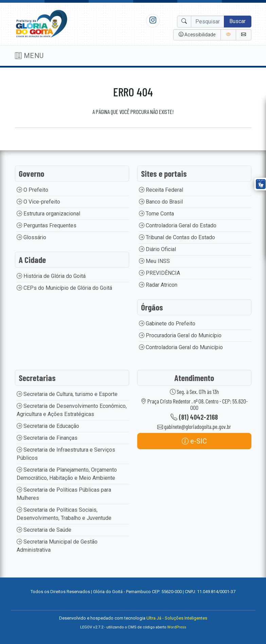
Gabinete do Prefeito (167, 324)
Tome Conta (156, 214)
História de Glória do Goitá (51, 276)
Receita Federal (161, 190)
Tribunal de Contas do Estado (177, 237)
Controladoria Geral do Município (181, 347)
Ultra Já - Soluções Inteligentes (177, 618)
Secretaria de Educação (48, 426)
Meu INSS (154, 261)
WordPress (177, 627)
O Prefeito (32, 190)
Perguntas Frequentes (47, 225)
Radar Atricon (158, 285)
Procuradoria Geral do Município (180, 335)
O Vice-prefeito (38, 202)
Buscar (237, 21)
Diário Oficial (157, 249)
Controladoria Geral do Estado (178, 225)
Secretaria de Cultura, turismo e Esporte (67, 394)
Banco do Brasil (161, 202)
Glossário (31, 237)
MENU (29, 56)
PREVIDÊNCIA (159, 273)
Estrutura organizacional (48, 214)
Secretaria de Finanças (47, 438)
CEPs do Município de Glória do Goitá (64, 288)
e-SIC (194, 441)
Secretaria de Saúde (44, 530)
